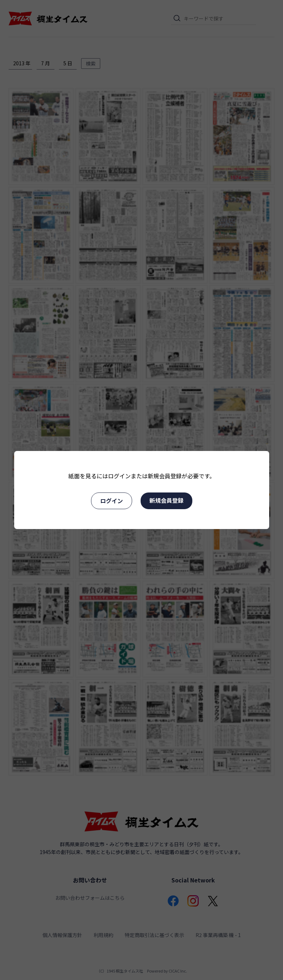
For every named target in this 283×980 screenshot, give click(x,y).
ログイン (112, 501)
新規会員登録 (166, 500)
